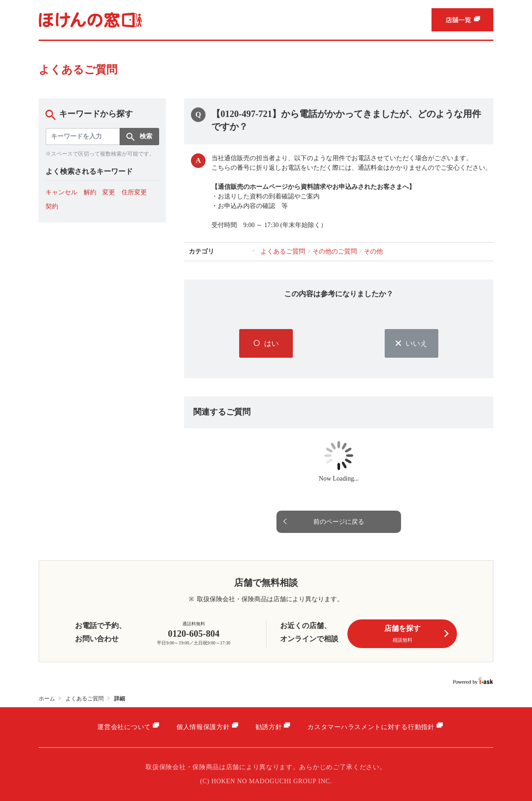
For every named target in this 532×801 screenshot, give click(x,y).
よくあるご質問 (85, 699)
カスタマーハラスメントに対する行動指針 (371, 727)
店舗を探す (417, 634)
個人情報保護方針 (203, 727)
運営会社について (124, 727)
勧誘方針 (269, 727)
